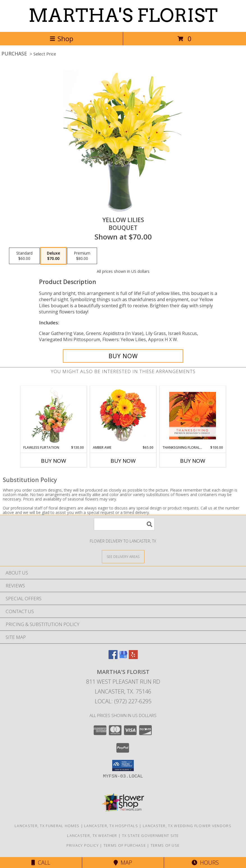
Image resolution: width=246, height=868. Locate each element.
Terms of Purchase (125, 845)
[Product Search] (124, 524)
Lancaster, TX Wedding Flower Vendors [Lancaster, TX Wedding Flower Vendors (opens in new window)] (187, 826)
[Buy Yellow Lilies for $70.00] (123, 356)
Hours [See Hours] (205, 863)
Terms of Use (165, 845)
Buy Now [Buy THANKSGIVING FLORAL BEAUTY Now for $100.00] (193, 461)
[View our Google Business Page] (123, 657)
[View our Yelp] (133, 657)
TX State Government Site (150, 836)
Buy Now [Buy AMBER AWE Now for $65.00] (123, 461)
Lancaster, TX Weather (92, 836)
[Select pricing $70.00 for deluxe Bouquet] (53, 256)
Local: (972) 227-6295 (123, 701)
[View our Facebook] (113, 657)
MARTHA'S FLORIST (123, 15)
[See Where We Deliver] (123, 556)
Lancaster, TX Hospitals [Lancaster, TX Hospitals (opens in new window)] (111, 826)
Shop (61, 39)
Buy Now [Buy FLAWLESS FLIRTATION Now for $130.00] (54, 461)
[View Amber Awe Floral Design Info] (123, 415)
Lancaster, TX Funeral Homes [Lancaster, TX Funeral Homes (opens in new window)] (47, 826)
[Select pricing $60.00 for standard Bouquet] (24, 256)
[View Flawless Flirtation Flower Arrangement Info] (53, 415)
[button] (123, 765)
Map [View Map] (123, 863)
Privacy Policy (83, 845)
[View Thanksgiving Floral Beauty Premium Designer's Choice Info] (193, 416)
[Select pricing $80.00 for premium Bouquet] (82, 256)
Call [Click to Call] (41, 863)
